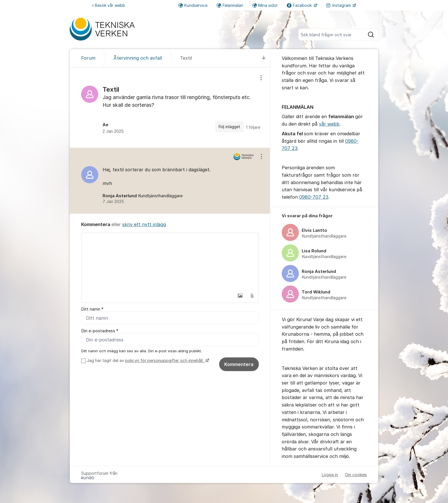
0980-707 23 (314, 197)
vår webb (329, 124)
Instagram (339, 5)
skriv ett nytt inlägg (144, 224)
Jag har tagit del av (147, 361)
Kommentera (239, 364)
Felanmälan (230, 5)
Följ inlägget (229, 127)
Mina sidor (265, 5)
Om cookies (356, 475)
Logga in (330, 475)
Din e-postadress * (100, 331)
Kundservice (193, 5)
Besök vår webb (109, 5)
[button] (240, 296)
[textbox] (170, 261)
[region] (170, 107)
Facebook (300, 5)
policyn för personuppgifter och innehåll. (165, 361)
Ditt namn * (92, 309)
